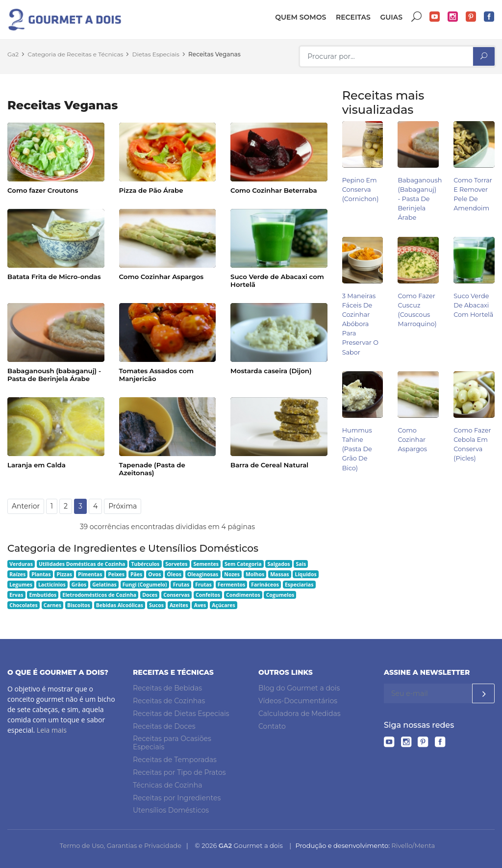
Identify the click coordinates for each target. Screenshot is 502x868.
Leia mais (52, 730)
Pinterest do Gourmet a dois (471, 17)
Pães (136, 574)
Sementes (206, 564)
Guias (391, 17)
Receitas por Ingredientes (177, 798)
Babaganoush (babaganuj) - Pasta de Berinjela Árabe (54, 375)
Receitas (353, 17)
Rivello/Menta (413, 845)
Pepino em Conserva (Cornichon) (361, 190)
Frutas (181, 585)
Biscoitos (79, 605)
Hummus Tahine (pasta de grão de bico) (357, 449)
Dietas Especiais (156, 54)
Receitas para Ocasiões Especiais (172, 743)
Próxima (123, 506)
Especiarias (299, 585)
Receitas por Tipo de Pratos (179, 772)
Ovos (154, 574)
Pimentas (90, 574)
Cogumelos (280, 595)
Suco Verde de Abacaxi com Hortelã (277, 281)
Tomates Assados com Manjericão (157, 375)
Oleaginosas (203, 574)
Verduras (21, 564)
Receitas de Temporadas (175, 760)
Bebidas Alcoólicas (120, 605)
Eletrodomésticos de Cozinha (99, 595)
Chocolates (24, 605)
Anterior (26, 506)
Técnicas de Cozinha (167, 785)
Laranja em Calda (37, 465)
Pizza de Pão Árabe (151, 190)
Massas (279, 574)
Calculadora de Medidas (300, 714)
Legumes (21, 585)
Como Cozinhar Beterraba (274, 190)
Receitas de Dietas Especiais (181, 714)
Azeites (179, 605)
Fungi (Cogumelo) (145, 585)
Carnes (52, 605)
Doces (150, 595)
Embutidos (43, 595)
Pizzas (64, 574)
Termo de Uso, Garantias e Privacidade (121, 845)
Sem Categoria (243, 564)
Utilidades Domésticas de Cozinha (82, 564)
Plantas (41, 574)
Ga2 (13, 54)
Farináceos (265, 585)
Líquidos (305, 574)
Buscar (417, 17)
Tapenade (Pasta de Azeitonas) (152, 469)
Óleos (174, 574)
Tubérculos (145, 564)
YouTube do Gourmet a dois (435, 17)
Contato (272, 726)
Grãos (79, 585)
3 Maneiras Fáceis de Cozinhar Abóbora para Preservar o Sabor (360, 324)
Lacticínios (52, 585)
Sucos (156, 605)
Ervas (16, 595)
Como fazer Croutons (43, 190)
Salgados (279, 564)
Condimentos (243, 595)
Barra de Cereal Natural (269, 465)
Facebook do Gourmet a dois (489, 17)
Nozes (232, 574)
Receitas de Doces (164, 726)
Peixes (116, 574)
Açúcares (223, 605)
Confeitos (208, 595)
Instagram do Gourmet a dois (453, 17)
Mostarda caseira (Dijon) (271, 371)
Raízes (17, 574)
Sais (301, 564)
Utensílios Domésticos (171, 810)
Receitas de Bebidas (167, 688)
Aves (200, 605)
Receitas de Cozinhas (169, 701)
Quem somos (301, 17)
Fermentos (231, 585)
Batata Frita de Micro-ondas (54, 277)
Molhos (255, 574)
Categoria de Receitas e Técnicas (75, 54)
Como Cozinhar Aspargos (162, 277)
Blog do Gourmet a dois (299, 688)
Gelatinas (104, 585)
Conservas (176, 595)
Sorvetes (176, 564)
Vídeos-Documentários (298, 701)
